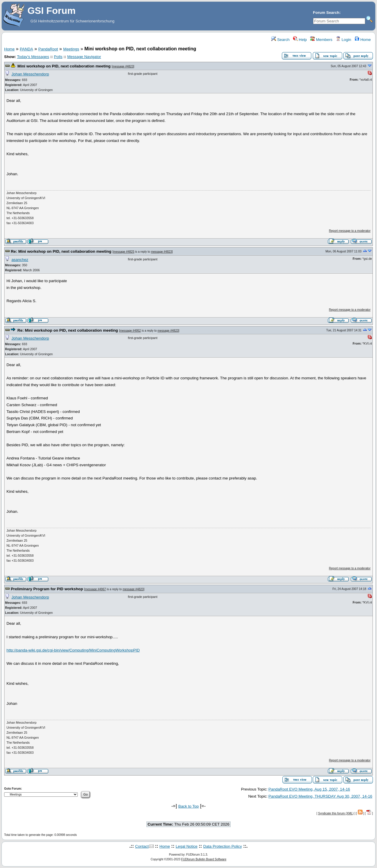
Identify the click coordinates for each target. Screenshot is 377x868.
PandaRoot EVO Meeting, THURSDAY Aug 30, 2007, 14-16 (320, 796)
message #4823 (123, 66)
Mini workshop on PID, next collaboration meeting (64, 66)
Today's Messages (33, 57)
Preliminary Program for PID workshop (47, 589)
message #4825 (124, 252)
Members (321, 40)
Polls (58, 57)
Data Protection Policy (223, 846)
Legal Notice (186, 846)
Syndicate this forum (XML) (336, 813)
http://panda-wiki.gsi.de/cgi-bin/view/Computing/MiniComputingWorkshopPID (73, 650)
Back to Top (188, 806)
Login (343, 40)
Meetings (71, 49)
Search (280, 40)
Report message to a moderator (350, 231)
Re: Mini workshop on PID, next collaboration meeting (61, 251)
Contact (142, 846)
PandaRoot (48, 49)
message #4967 (95, 589)
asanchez (20, 260)
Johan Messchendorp (30, 74)
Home (363, 40)
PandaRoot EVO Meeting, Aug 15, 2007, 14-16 (309, 789)
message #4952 (130, 331)
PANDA (26, 49)
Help (300, 40)
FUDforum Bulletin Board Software (204, 859)
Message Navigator (84, 57)
